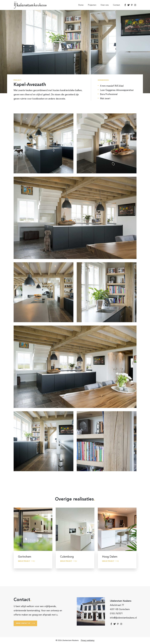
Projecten (92, 5)
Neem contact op (23, 623)
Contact (116, 5)
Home (81, 5)
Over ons (105, 5)
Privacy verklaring (88, 641)
